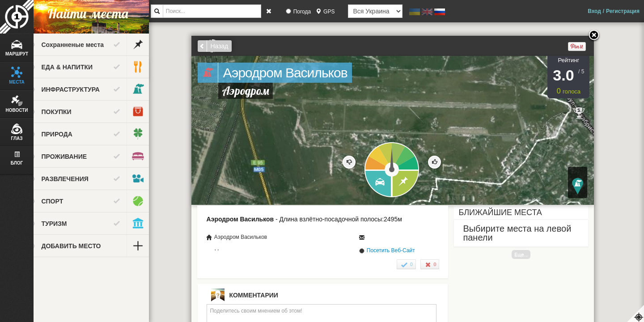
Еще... (529, 254)
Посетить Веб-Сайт (398, 250)
